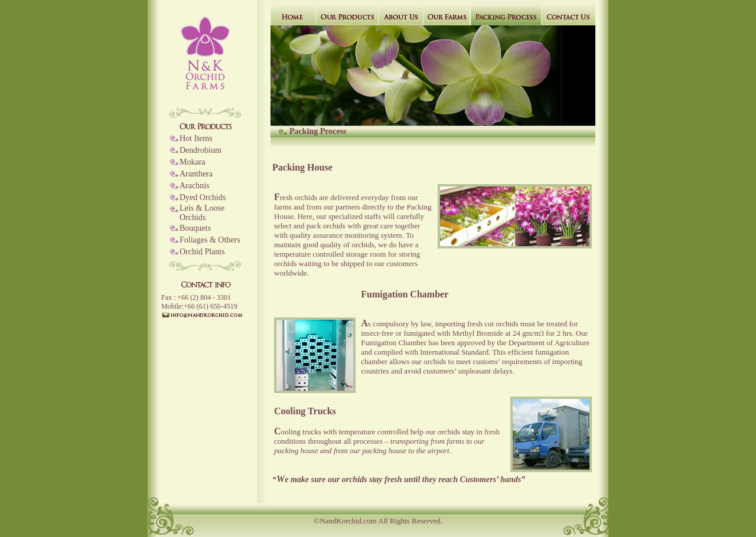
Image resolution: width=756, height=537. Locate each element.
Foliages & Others (210, 240)
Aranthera (196, 174)
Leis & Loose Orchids (202, 213)
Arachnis (195, 186)
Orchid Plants (202, 252)
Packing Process (318, 131)
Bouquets (195, 228)
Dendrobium (201, 150)
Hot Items (196, 138)
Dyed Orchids (203, 197)
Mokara (193, 162)
